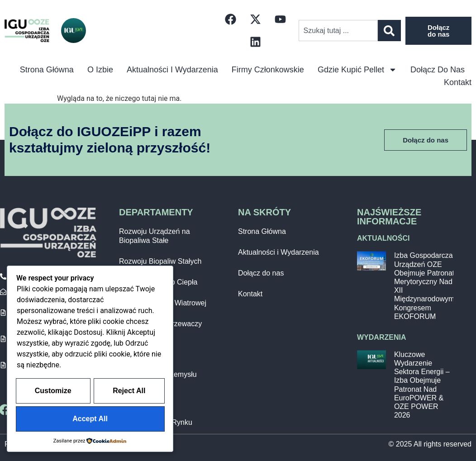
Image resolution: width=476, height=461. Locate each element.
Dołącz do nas (438, 70)
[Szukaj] (389, 31)
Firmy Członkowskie (268, 70)
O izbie (100, 70)
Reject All (52, 419)
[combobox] (338, 31)
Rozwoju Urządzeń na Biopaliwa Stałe (155, 236)
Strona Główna (262, 231)
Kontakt (458, 82)
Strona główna (47, 70)
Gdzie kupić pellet (357, 70)
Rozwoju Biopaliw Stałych (160, 261)
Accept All (128, 419)
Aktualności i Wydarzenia (172, 70)
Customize (90, 392)
